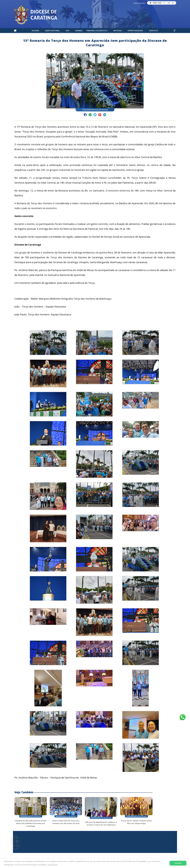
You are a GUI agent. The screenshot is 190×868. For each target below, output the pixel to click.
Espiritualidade (135, 31)
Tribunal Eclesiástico (97, 31)
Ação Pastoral (53, 31)
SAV (68, 31)
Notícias (118, 31)
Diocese (36, 31)
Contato (154, 31)
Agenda (79, 31)
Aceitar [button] (178, 863)
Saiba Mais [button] (53, 865)
